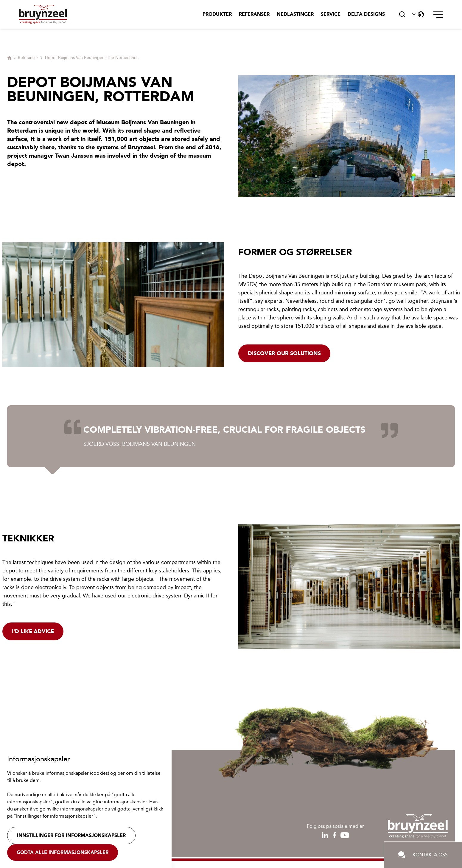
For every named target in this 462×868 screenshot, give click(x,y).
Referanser (254, 14)
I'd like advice (33, 631)
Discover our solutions (284, 353)
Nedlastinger (295, 14)
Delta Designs (366, 14)
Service (331, 14)
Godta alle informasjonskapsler (63, 852)
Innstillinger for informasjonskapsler (71, 835)
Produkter (217, 14)
